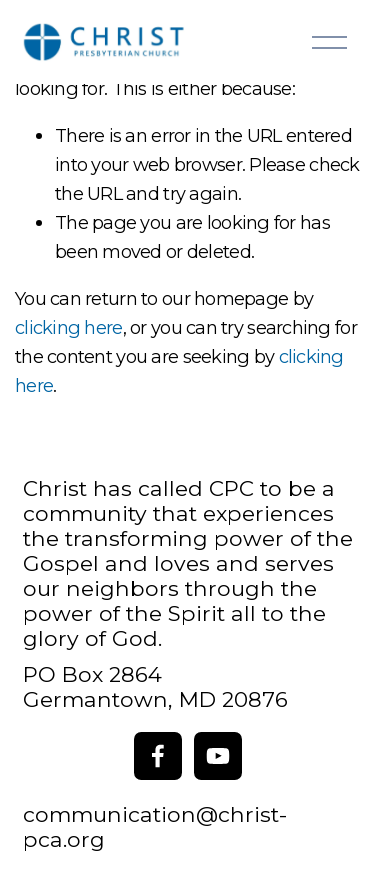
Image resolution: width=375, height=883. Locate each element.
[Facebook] (158, 756)
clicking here (69, 327)
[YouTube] (218, 756)
